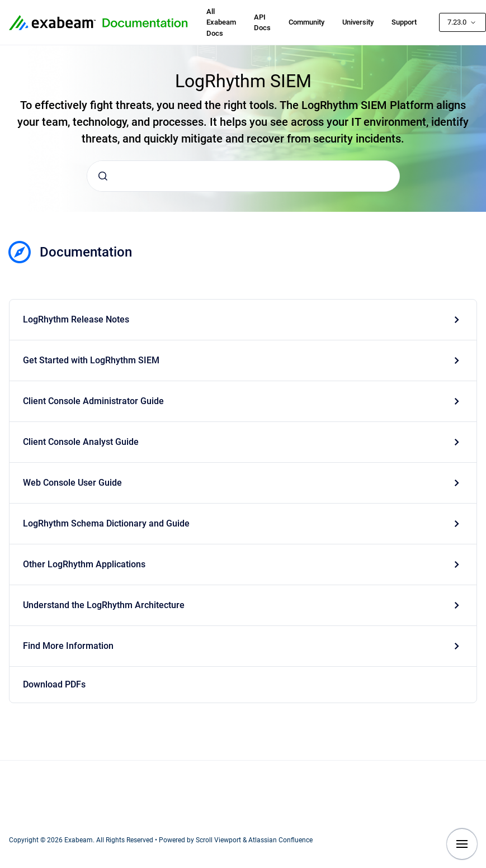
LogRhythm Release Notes (76, 319)
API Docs (262, 23)
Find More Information (68, 646)
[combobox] (243, 176)
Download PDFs (54, 684)
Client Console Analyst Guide (81, 442)
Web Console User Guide (72, 483)
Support (404, 22)
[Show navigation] (462, 844)
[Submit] (103, 176)
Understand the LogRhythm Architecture (104, 605)
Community (306, 22)
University (358, 22)
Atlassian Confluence (280, 840)
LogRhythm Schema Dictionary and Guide (106, 523)
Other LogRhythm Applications (84, 564)
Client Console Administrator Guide (93, 401)
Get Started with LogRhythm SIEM (91, 360)
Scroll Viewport (219, 840)
